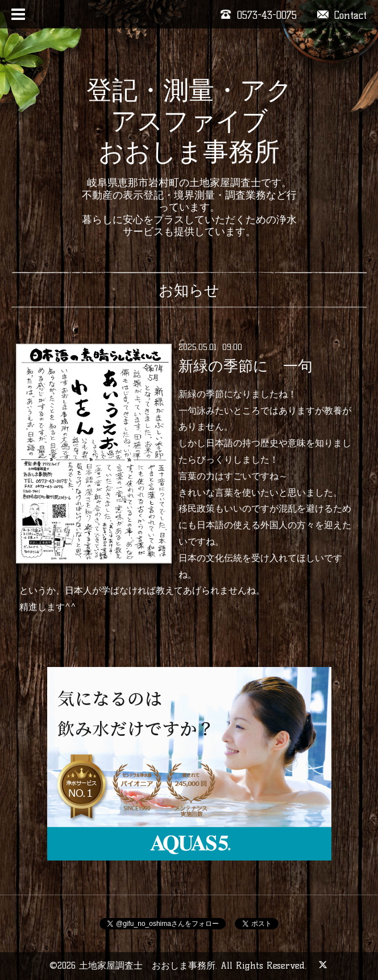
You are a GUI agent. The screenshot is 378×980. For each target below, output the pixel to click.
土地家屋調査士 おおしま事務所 (147, 965)
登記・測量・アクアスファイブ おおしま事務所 (189, 121)
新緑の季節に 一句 (246, 366)
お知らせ (189, 290)
